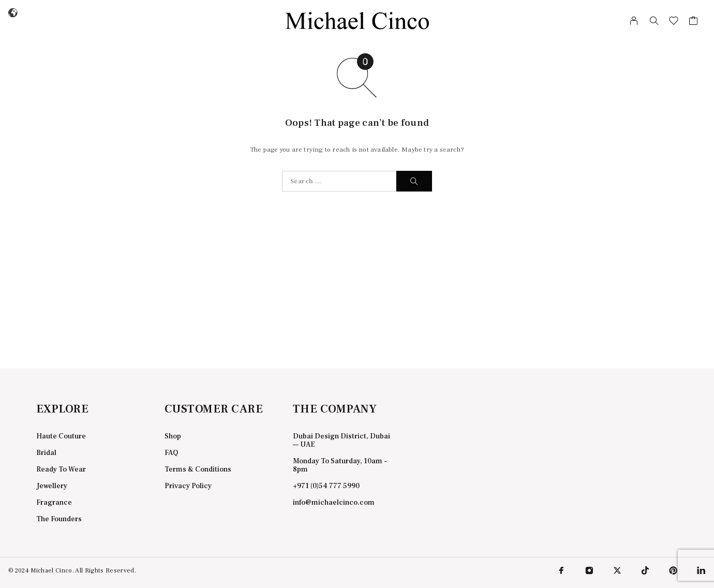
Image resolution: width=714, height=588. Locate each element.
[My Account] (634, 21)
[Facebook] (561, 570)
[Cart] (694, 23)
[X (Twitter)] (617, 570)
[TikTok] (645, 570)
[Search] (654, 21)
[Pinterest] (673, 570)
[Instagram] (589, 570)
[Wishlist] (674, 23)
